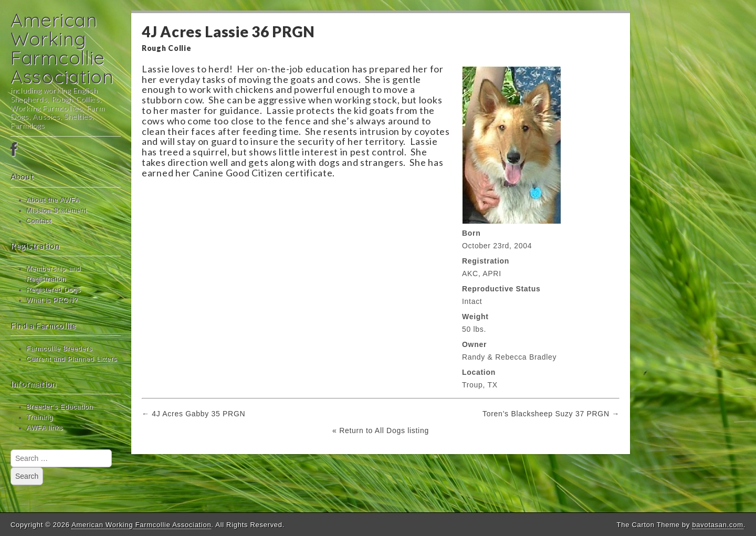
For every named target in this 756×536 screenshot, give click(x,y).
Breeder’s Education (60, 407)
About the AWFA (53, 200)
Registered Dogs (54, 290)
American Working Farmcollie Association (62, 48)
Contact (39, 221)
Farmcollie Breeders (59, 349)
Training (40, 417)
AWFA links (45, 428)
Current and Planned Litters (72, 359)
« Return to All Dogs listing (381, 430)
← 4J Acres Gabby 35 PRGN (193, 414)
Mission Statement (57, 211)
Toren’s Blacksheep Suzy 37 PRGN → (551, 414)
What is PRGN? (52, 300)
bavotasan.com (717, 525)
